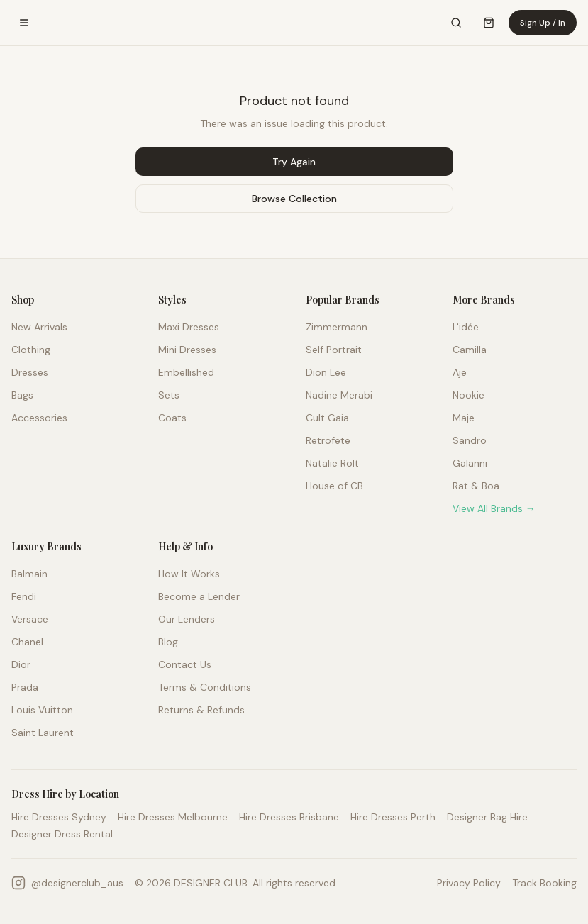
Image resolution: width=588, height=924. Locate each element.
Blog (168, 642)
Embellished (186, 372)
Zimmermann (337, 327)
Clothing (31, 350)
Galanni (470, 463)
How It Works (189, 574)
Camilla (470, 350)
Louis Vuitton (42, 710)
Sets (169, 395)
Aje (460, 372)
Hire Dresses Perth (393, 817)
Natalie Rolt (332, 463)
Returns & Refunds (201, 710)
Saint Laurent (43, 733)
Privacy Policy (469, 883)
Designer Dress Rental (62, 834)
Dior (21, 664)
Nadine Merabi (339, 395)
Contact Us (185, 664)
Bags (22, 395)
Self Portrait (334, 350)
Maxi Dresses (189, 327)
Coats (172, 418)
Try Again (294, 162)
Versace (30, 619)
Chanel (27, 642)
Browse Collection (294, 199)
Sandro (470, 440)
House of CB (334, 486)
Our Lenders (187, 619)
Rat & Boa (476, 486)
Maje (464, 418)
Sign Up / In (543, 23)
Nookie (468, 395)
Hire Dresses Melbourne (173, 817)
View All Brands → (494, 508)
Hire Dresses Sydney (59, 817)
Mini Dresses (187, 350)
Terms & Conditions (205, 687)
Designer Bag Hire (487, 817)
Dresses (30, 372)
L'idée (466, 327)
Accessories (39, 418)
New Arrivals (39, 327)
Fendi (24, 596)
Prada (25, 687)
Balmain (29, 574)
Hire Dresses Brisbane (289, 817)
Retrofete (328, 440)
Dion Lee (326, 372)
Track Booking (544, 883)
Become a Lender (199, 596)
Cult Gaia (327, 418)
